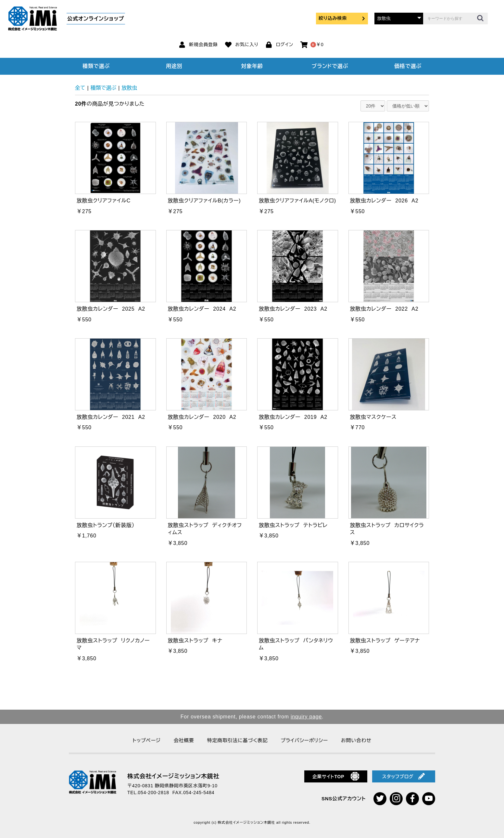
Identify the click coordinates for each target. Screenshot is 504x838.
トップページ (146, 740)
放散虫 (129, 88)
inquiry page (306, 717)
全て (80, 88)
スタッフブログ (404, 776)
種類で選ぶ (96, 66)
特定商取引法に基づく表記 (237, 740)
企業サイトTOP (336, 776)
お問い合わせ (356, 740)
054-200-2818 (154, 793)
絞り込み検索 (342, 18)
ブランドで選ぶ (330, 66)
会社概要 (184, 740)
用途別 (174, 66)
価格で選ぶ (408, 66)
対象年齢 (252, 66)
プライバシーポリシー (304, 740)
